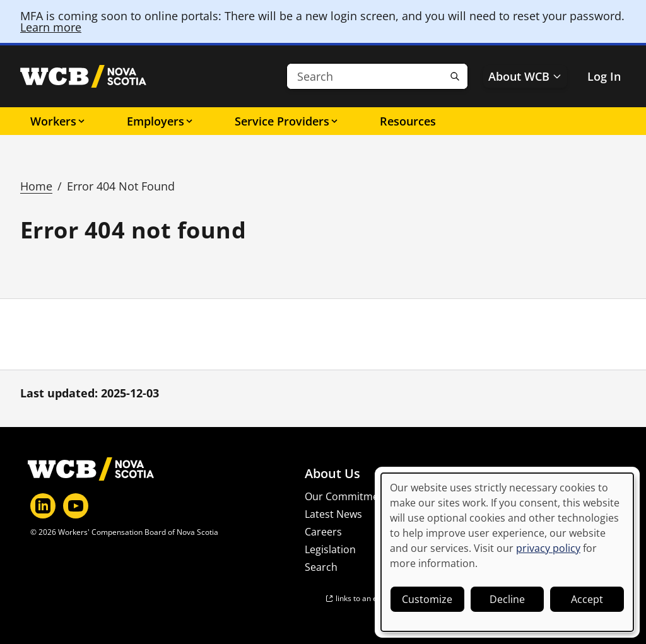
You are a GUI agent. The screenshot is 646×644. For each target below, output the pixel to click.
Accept (587, 599)
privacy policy (548, 548)
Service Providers (287, 121)
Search (321, 567)
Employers (161, 121)
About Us (332, 474)
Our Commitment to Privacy (371, 496)
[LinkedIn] (43, 506)
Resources (408, 121)
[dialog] (507, 552)
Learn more (51, 27)
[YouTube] (76, 506)
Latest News (333, 514)
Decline (507, 599)
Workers (58, 121)
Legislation (330, 549)
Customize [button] (427, 599)
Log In (604, 76)
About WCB (525, 76)
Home (36, 186)
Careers (323, 532)
